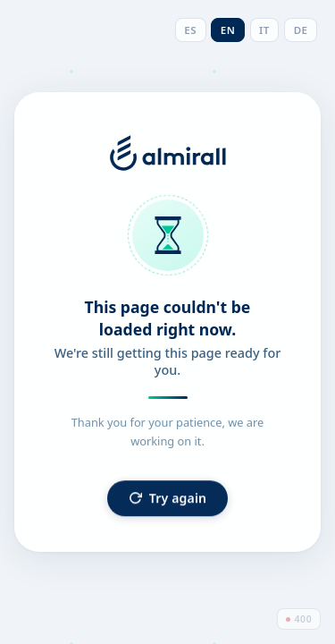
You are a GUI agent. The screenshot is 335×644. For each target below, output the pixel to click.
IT (264, 30)
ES (190, 30)
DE (301, 30)
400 (299, 619)
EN (228, 30)
